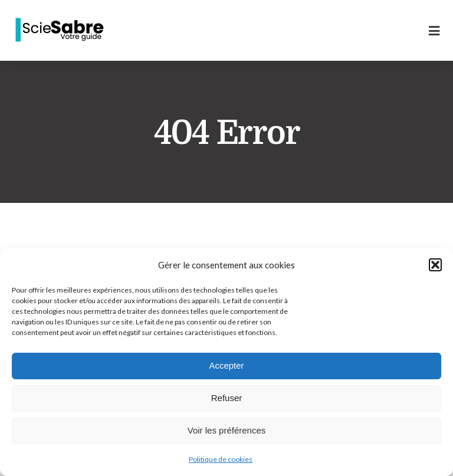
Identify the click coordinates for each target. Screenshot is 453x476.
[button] (435, 265)
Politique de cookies (221, 459)
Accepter (226, 365)
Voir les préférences (227, 430)
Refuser (227, 398)
